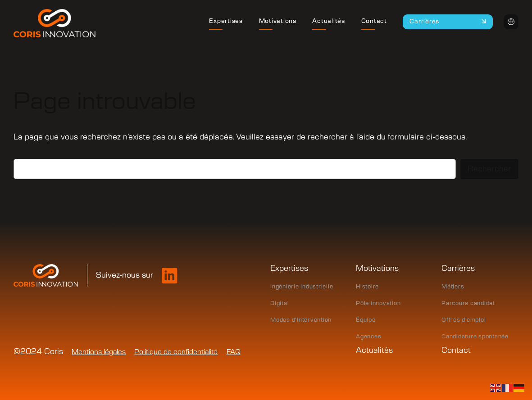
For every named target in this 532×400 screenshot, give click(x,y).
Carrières (458, 269)
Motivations (377, 269)
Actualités (374, 351)
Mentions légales (99, 352)
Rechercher (489, 169)
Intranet (511, 22)
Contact (456, 351)
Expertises (289, 269)
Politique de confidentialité (176, 352)
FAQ (234, 352)
